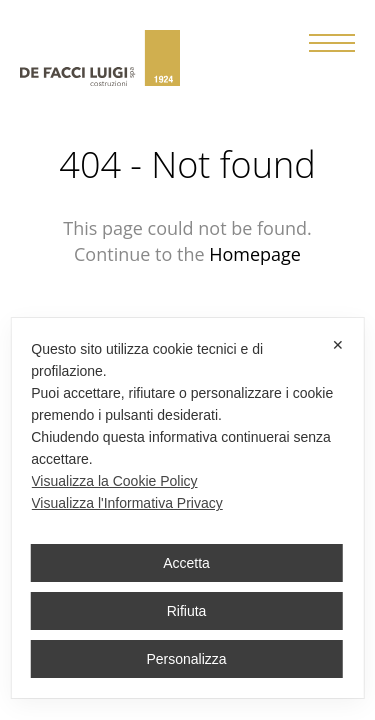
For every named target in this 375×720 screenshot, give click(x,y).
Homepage (255, 254)
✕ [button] (338, 345)
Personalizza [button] (186, 659)
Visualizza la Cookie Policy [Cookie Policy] (114, 481)
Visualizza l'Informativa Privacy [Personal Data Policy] (126, 503)
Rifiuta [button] (187, 611)
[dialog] (187, 508)
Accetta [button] (186, 563)
